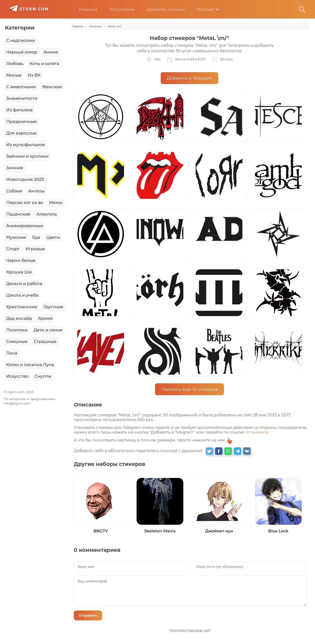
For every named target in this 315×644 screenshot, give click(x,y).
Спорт (13, 249)
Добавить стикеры (162, 9)
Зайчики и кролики (27, 156)
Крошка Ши (19, 272)
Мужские (16, 237)
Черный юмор (22, 52)
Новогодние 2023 (25, 179)
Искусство (17, 376)
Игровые (35, 249)
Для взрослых (21, 133)
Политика (17, 330)
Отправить (88, 615)
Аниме (51, 52)
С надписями (21, 40)
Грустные (53, 307)
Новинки (84, 9)
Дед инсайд (19, 318)
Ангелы (36, 191)
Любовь (15, 64)
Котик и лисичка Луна (30, 365)
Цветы (53, 237)
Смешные (17, 341)
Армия (46, 318)
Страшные (45, 341)
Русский (202, 9)
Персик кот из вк (25, 203)
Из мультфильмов (25, 145)
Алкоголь (47, 214)
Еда (36, 237)
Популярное (118, 9)
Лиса (12, 353)
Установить (257, 432)
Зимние (15, 168)
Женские (52, 87)
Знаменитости (22, 98)
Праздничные (21, 121)
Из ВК (34, 75)
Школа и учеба (22, 295)
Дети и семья (48, 330)
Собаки (14, 191)
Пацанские (18, 214)
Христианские (22, 307)
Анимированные (25, 226)
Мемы (56, 203)
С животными (21, 87)
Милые (14, 75)
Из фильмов (19, 110)
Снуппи (43, 376)
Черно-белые (21, 260)
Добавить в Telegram (189, 78)
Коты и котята (44, 64)
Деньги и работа (24, 284)
